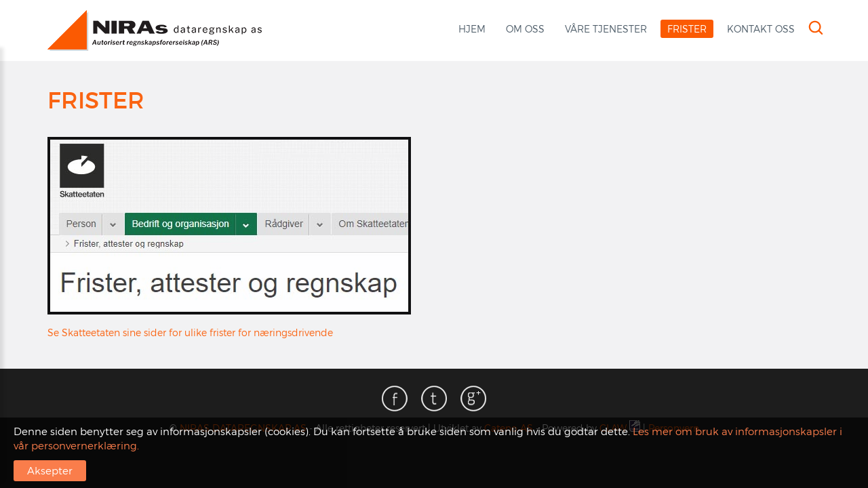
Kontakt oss (761, 29)
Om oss (525, 29)
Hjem (472, 29)
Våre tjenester (606, 29)
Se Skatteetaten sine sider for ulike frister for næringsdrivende (190, 332)
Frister (687, 29)
